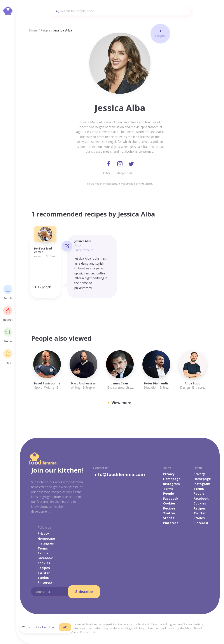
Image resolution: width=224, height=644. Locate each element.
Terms (168, 489)
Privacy (169, 474)
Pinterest (171, 523)
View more (121, 403)
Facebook (171, 498)
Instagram (171, 484)
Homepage (172, 479)
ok (65, 627)
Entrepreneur (124, 173)
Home (33, 30)
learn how (48, 627)
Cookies (169, 503)
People (45, 30)
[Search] (120, 11)
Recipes (169, 508)
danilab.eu (186, 628)
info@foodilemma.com (119, 474)
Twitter (169, 513)
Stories (169, 518)
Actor (106, 173)
